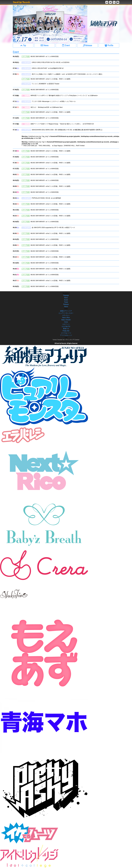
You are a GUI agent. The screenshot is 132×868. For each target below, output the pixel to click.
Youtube (60, 340)
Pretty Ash (66, 331)
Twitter (55, 340)
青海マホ (66, 329)
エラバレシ (66, 315)
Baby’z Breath (66, 320)
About (66, 307)
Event (66, 300)
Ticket (66, 302)
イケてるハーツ (66, 333)
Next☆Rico (66, 318)
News (66, 298)
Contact (77, 340)
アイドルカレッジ (66, 335)
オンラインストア (68, 340)
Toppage (66, 295)
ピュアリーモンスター (66, 313)
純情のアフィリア (66, 311)
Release (66, 304)
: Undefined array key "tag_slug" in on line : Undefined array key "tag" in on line (70, 141)
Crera (66, 322)
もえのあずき (66, 326)
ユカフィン (66, 324)
